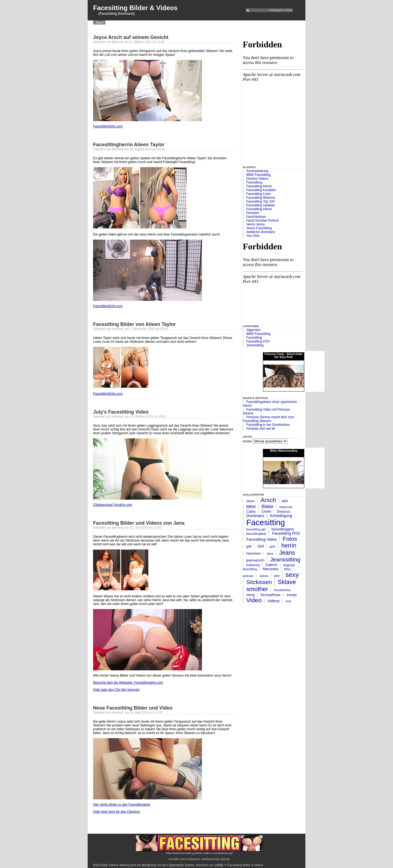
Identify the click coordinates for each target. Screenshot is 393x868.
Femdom (253, 213)
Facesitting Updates (261, 205)
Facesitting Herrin (259, 186)
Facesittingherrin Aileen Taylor (129, 145)
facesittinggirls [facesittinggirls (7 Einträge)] (283, 529)
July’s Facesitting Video (121, 412)
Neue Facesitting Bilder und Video (133, 708)
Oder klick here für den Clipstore (116, 812)
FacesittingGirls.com (108, 126)
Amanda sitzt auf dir (261, 429)
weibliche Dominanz (261, 232)
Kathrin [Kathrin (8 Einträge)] (271, 565)
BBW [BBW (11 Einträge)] (251, 507)
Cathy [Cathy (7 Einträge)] (251, 511)
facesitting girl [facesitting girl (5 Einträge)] (256, 529)
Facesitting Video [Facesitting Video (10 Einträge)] (262, 539)
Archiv (247, 441)
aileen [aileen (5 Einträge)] (251, 501)
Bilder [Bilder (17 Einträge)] (268, 506)
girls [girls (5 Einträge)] (273, 546)
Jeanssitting (255, 345)
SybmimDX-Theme (181, 865)
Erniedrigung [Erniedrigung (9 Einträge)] (281, 516)
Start (100, 22)
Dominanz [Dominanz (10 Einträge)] (255, 516)
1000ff (219, 865)
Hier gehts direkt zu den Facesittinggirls (122, 805)
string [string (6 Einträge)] (250, 595)
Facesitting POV (258, 341)
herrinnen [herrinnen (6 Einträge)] (254, 554)
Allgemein (254, 330)
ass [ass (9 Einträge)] (285, 501)
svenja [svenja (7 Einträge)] (291, 595)
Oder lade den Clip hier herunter (116, 690)
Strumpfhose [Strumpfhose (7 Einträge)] (271, 595)
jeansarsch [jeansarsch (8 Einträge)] (255, 560)
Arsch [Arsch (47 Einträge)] (268, 500)
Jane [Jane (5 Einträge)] (270, 553)
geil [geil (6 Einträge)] (249, 546)
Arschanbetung (257, 171)
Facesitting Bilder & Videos (135, 8)
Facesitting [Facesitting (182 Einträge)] (266, 522)
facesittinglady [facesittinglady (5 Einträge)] (256, 534)
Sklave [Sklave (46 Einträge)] (287, 582)
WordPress (149, 865)
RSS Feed (100, 865)
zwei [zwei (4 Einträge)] (288, 601)
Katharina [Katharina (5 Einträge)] (253, 565)
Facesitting (254, 182)
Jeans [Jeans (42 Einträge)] (287, 553)
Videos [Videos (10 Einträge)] (274, 601)
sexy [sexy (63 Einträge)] (292, 575)
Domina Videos (257, 179)
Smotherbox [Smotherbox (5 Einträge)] (282, 590)
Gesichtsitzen (256, 217)
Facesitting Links (258, 194)
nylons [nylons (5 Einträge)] (264, 576)
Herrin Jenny (256, 224)
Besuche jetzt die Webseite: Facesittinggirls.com (128, 683)
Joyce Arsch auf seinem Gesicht (131, 37)
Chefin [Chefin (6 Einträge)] (266, 512)
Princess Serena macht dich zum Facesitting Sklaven (268, 419)
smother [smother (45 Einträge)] (257, 589)
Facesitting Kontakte (261, 190)
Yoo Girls (253, 236)
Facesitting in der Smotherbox (268, 425)
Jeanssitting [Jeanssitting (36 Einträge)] (285, 559)
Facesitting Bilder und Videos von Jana (139, 523)
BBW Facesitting (258, 175)
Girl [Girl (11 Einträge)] (261, 546)
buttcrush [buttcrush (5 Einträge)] (286, 507)
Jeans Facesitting (259, 228)
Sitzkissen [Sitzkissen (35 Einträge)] (259, 582)
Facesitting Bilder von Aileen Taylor (134, 324)
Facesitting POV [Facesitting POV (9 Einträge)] (286, 533)
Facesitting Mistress (261, 198)
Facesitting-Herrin (259, 209)
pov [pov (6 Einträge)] (277, 576)
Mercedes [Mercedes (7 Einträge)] (271, 569)
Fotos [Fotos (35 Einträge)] (290, 539)
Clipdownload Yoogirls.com (113, 505)
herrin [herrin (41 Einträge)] (289, 545)
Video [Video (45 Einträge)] (254, 600)
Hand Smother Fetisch (262, 221)
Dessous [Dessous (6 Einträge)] (284, 512)
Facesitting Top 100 (260, 201)
